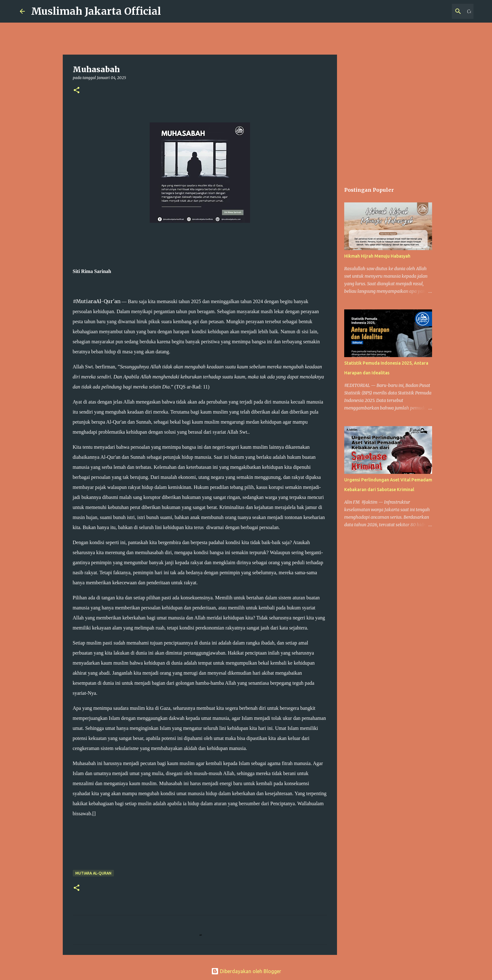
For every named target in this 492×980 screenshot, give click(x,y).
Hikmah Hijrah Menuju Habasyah (377, 256)
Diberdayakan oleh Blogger (246, 971)
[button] (77, 91)
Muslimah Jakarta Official (96, 11)
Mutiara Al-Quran (93, 873)
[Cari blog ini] (441, 11)
